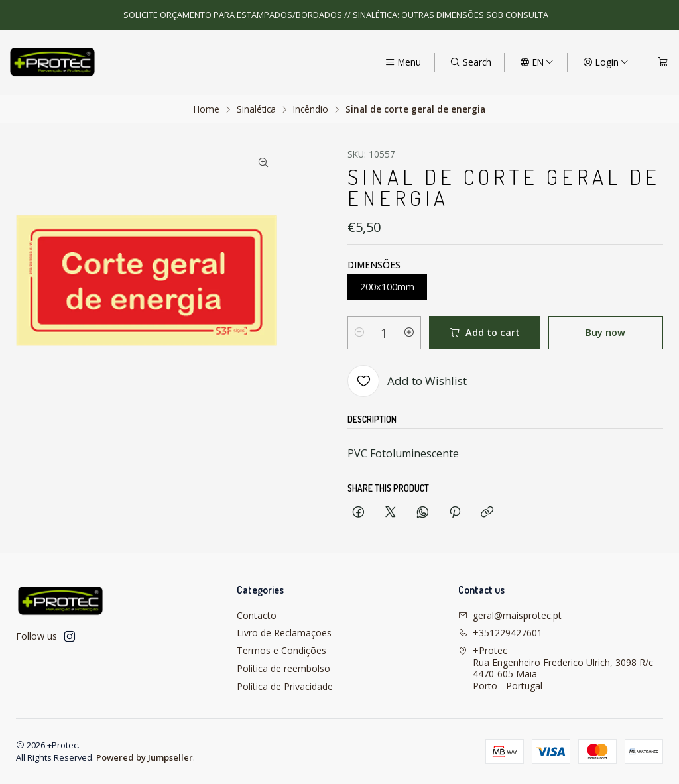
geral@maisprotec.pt (510, 615)
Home (207, 109)
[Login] (606, 62)
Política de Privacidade (285, 686)
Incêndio (311, 109)
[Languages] (537, 62)
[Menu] (403, 62)
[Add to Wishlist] (407, 381)
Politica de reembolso (283, 668)
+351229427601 (500, 633)
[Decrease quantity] (359, 333)
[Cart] (663, 62)
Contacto (257, 615)
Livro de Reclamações (284, 633)
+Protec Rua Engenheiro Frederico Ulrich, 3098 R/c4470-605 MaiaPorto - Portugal (556, 668)
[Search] (470, 62)
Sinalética (256, 109)
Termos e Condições (281, 650)
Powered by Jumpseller (145, 757)
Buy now (605, 332)
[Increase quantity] (409, 333)
